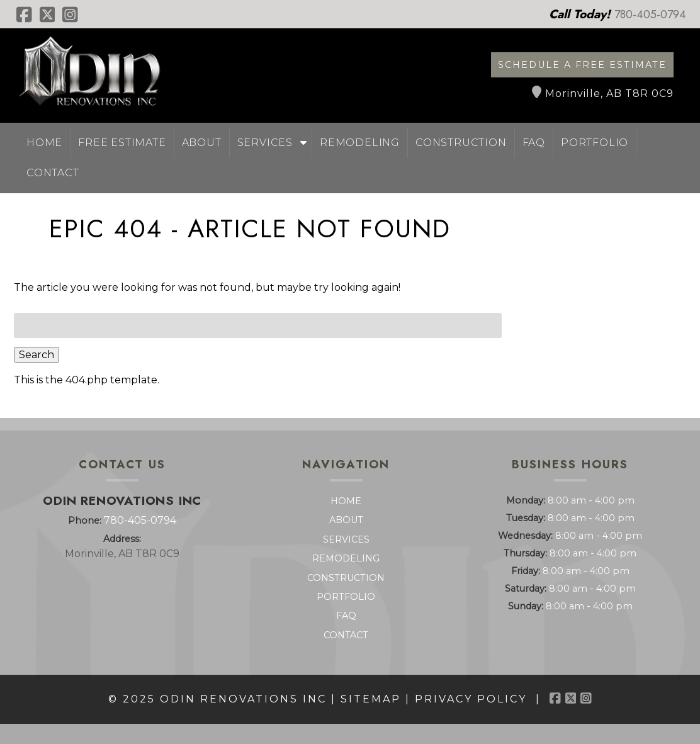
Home (44, 143)
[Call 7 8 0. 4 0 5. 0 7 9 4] (650, 14)
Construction (461, 143)
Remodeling (360, 143)
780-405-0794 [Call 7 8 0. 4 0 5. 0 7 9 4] (140, 520)
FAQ (534, 143)
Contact (53, 173)
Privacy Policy (471, 699)
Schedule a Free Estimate (582, 65)
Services (265, 143)
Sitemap (371, 699)
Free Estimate (122, 143)
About (202, 143)
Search (37, 355)
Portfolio (595, 143)
